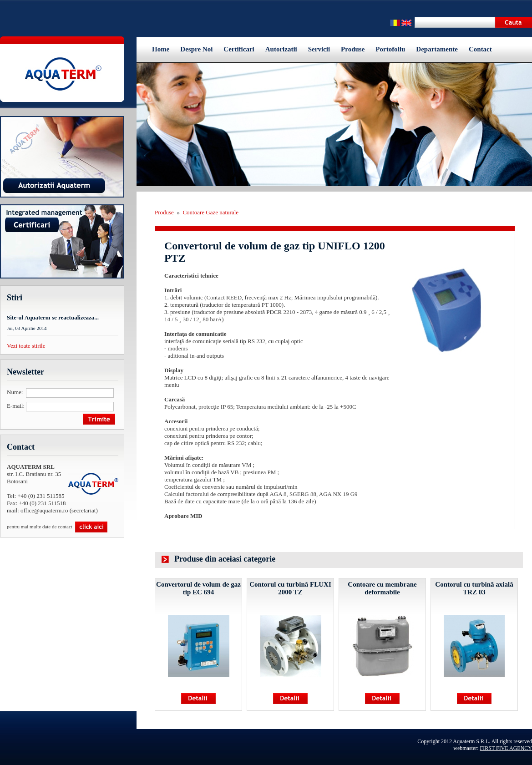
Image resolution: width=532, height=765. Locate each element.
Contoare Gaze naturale (210, 212)
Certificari (239, 49)
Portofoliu (390, 49)
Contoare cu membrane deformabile (382, 588)
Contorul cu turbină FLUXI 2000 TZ (290, 588)
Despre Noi (196, 49)
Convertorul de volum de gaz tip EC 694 (198, 588)
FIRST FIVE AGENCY (506, 748)
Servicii (319, 49)
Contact (480, 49)
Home (161, 49)
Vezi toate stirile (26, 346)
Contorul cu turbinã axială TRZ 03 (474, 588)
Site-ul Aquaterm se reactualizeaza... (53, 317)
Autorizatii (281, 49)
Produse (353, 49)
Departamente (437, 49)
